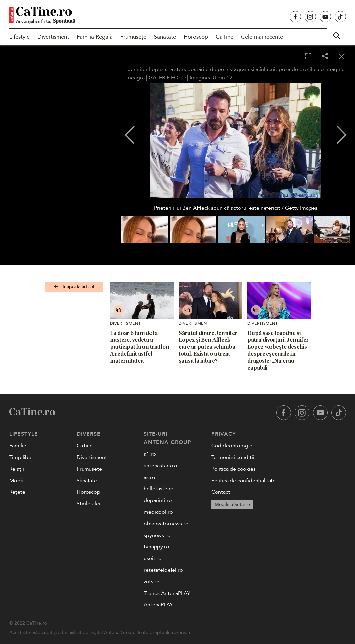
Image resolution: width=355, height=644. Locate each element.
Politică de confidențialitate (244, 481)
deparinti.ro (158, 500)
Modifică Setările (232, 505)
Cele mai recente (262, 37)
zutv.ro (152, 582)
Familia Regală (95, 37)
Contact (221, 492)
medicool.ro (158, 512)
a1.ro (150, 454)
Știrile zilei (89, 504)
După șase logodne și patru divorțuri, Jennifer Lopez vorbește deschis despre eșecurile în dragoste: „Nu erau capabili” (278, 350)
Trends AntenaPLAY (167, 593)
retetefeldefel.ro (163, 570)
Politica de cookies (233, 469)
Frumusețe (133, 37)
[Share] (325, 56)
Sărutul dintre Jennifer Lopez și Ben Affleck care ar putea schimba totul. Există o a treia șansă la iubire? (208, 347)
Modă (16, 481)
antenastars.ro (161, 466)
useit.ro (153, 558)
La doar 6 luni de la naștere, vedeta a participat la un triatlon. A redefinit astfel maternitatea (140, 347)
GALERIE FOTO (167, 78)
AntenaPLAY (158, 605)
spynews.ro (157, 535)
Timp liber (21, 457)
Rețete (17, 492)
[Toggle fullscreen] (308, 57)
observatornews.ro (166, 524)
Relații (17, 469)
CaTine (224, 37)
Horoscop (196, 37)
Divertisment (53, 37)
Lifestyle (19, 37)
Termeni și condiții (233, 457)
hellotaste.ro (159, 489)
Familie (18, 446)
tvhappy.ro (156, 547)
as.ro (149, 477)
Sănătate (165, 37)
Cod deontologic (232, 446)
